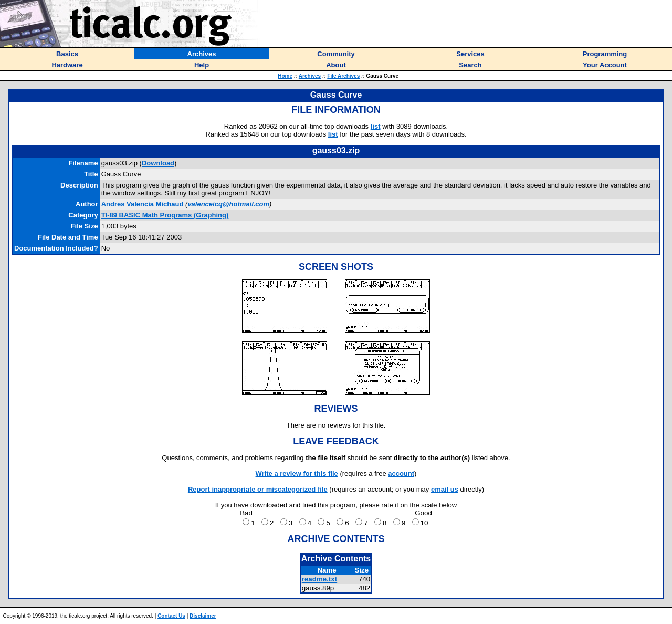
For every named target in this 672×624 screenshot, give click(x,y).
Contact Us (171, 616)
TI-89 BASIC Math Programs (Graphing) (165, 215)
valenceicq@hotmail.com (228, 204)
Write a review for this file (297, 474)
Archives (310, 76)
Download (158, 163)
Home (285, 76)
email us (445, 489)
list (376, 126)
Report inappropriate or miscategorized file (258, 489)
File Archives (343, 76)
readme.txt (319, 579)
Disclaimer (203, 616)
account (401, 474)
